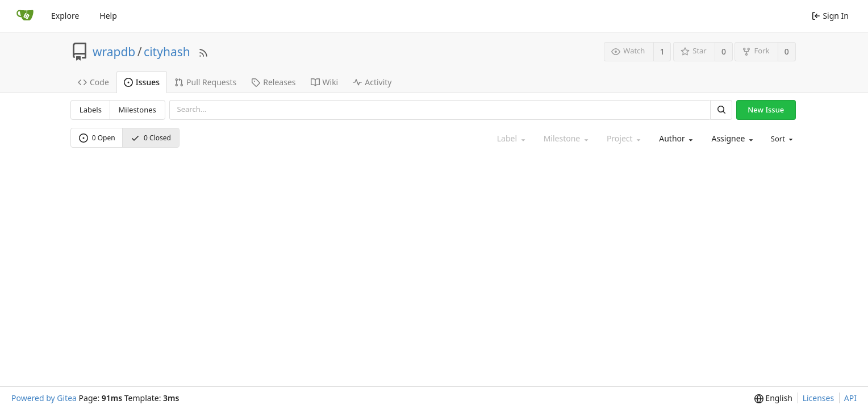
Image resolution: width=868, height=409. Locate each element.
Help (108, 16)
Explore (65, 16)
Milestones (137, 110)
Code (93, 82)
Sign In (830, 16)
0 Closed (151, 138)
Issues (142, 82)
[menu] (781, 139)
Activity (372, 82)
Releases (273, 82)
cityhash (167, 52)
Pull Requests (205, 82)
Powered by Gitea (44, 398)
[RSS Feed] (203, 51)
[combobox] (675, 139)
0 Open (97, 138)
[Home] (25, 16)
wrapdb (114, 52)
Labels (91, 110)
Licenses (819, 398)
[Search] (721, 110)
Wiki (325, 82)
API (850, 398)
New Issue (766, 110)
